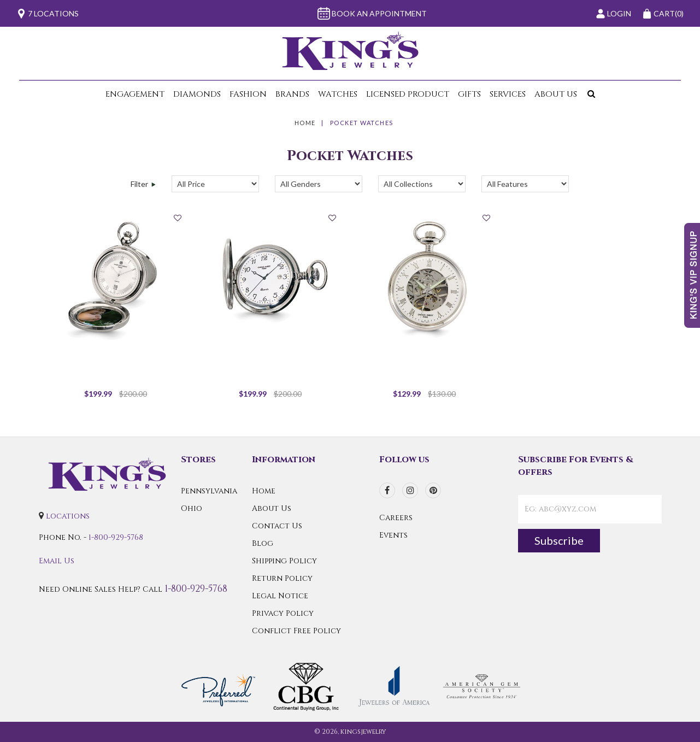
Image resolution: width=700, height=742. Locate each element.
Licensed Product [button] (408, 94)
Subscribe (559, 540)
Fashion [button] (248, 94)
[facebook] (387, 490)
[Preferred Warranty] (218, 685)
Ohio (192, 508)
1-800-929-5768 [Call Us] (116, 537)
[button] (589, 94)
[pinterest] (433, 490)
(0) (663, 14)
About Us (272, 508)
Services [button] (508, 94)
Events (393, 535)
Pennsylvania (209, 491)
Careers (396, 518)
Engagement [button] (135, 94)
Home (305, 123)
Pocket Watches (362, 123)
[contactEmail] (590, 509)
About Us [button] (556, 94)
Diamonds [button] (197, 94)
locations (68, 516)
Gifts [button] (469, 94)
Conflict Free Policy (296, 631)
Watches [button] (338, 94)
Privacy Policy (283, 613)
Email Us (57, 561)
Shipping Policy (284, 561)
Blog (263, 543)
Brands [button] (292, 94)
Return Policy (282, 578)
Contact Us (277, 526)
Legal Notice (280, 596)
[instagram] (410, 490)
